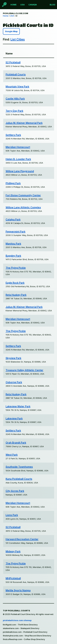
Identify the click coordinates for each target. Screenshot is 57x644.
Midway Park (13, 551)
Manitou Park (13, 244)
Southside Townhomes (19, 467)
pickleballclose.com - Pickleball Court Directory (25, 632)
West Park (12, 455)
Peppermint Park (16, 232)
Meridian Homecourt (18, 147)
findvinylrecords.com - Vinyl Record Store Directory (27, 636)
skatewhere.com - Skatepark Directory (21, 628)
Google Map (11, 31)
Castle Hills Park (15, 99)
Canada (33, 5)
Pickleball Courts (16, 74)
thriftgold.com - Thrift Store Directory (20, 625)
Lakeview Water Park (18, 406)
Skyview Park (13, 358)
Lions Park (12, 515)
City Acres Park (15, 491)
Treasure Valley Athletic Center (24, 370)
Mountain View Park (17, 86)
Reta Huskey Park (16, 295)
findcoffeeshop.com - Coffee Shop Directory (24, 639)
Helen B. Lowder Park (18, 159)
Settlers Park (13, 135)
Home (14, 5)
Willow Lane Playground (20, 171)
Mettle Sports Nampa (18, 590)
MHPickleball (13, 578)
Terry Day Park (14, 111)
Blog (52, 5)
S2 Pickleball (13, 62)
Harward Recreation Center (22, 539)
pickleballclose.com (16, 13)
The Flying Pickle (16, 268)
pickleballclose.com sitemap (17, 620)
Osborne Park (14, 382)
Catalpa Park (13, 219)
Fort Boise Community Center (23, 195)
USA (22, 5)
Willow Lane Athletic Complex (23, 207)
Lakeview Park (14, 418)
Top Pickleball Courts (16, 611)
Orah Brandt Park (16, 443)
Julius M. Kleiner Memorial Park (24, 123)
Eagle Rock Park (15, 283)
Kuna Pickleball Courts (19, 479)
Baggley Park (13, 256)
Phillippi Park (13, 183)
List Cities (18, 39)
